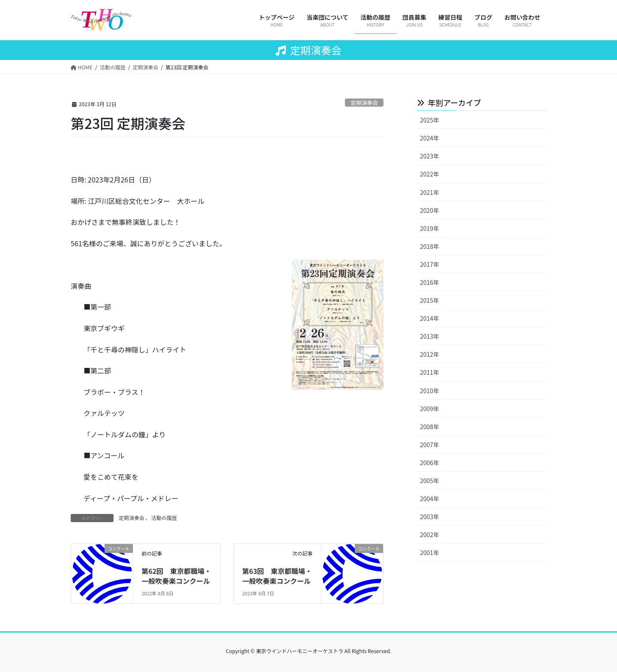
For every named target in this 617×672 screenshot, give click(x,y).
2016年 (430, 282)
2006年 (430, 463)
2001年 (430, 553)
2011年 (430, 372)
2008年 (430, 427)
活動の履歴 (164, 518)
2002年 (430, 535)
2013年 (430, 336)
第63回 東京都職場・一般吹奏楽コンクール (277, 576)
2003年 (430, 517)
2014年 (430, 318)
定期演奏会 (364, 103)
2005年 (430, 481)
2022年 (430, 174)
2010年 (430, 391)
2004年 (430, 499)
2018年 (430, 246)
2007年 (430, 445)
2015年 (430, 300)
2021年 (430, 192)
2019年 (430, 228)
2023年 (430, 156)
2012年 (430, 354)
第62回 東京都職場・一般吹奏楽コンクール (176, 576)
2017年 (430, 264)
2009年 (430, 409)
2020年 (430, 210)
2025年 (430, 120)
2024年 (430, 138)
